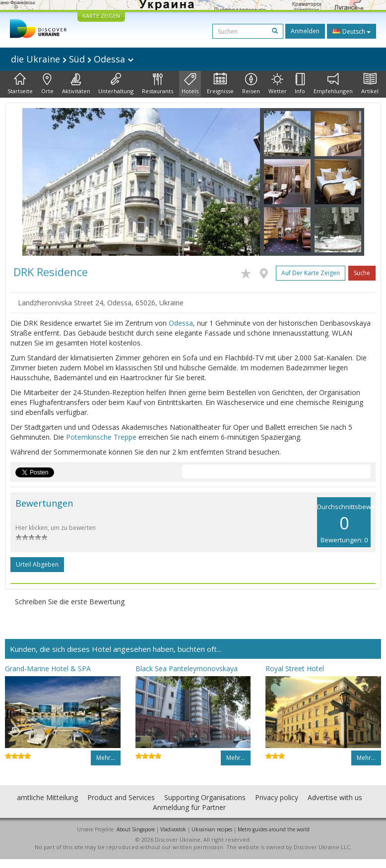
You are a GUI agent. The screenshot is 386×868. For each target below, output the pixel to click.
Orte (47, 84)
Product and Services (121, 797)
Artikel (370, 84)
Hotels (190, 84)
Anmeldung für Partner (189, 807)
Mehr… (106, 758)
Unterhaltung (116, 84)
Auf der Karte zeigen (311, 273)
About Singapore (136, 829)
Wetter (278, 84)
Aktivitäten (76, 84)
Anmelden (305, 31)
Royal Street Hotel (295, 668)
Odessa (181, 323)
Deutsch (352, 31)
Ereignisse (220, 84)
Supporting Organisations (205, 797)
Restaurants (158, 84)
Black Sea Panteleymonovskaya (187, 668)
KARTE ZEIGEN (101, 16)
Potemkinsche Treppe (101, 437)
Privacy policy (277, 797)
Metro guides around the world (274, 829)
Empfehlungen (333, 84)
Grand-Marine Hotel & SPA (48, 668)
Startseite (20, 84)
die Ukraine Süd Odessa (72, 59)
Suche (362, 273)
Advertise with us (335, 797)
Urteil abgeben (37, 564)
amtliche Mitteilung (47, 797)
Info (300, 84)
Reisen (251, 84)
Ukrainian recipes (212, 829)
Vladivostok (173, 829)
